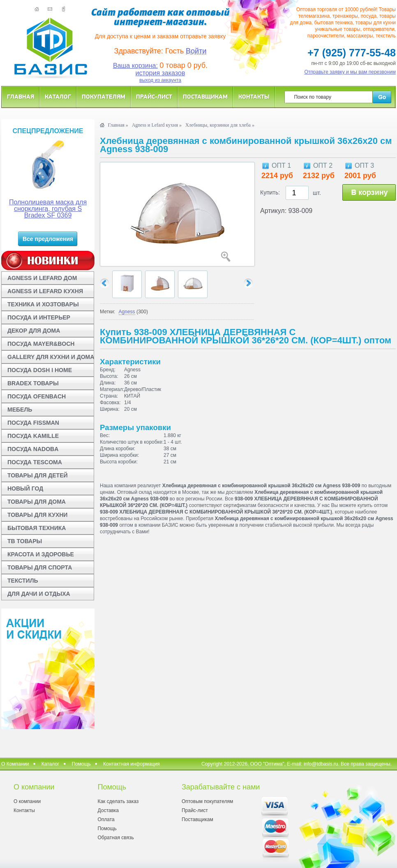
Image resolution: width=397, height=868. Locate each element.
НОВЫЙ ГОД (25, 488)
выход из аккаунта (160, 80)
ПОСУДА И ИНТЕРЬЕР (39, 317)
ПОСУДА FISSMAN (33, 423)
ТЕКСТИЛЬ (23, 581)
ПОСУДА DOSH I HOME (40, 370)
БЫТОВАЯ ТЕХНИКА (37, 528)
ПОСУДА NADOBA (33, 449)
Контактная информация (132, 764)
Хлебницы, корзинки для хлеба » (220, 125)
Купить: (270, 192)
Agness (127, 312)
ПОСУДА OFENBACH (37, 396)
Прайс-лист (154, 96)
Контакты (254, 96)
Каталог (58, 96)
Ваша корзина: (135, 66)
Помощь (81, 764)
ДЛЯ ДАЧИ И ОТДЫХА (39, 594)
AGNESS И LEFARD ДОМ (42, 278)
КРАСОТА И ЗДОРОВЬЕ (41, 554)
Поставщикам (205, 96)
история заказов (160, 73)
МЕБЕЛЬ (20, 410)
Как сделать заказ (118, 801)
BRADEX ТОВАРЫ (33, 383)
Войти (196, 51)
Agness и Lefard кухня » (157, 125)
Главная (21, 96)
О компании (27, 801)
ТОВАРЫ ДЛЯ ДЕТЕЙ (38, 475)
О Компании (15, 764)
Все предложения (48, 239)
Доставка (108, 810)
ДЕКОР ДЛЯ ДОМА (34, 331)
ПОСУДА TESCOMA (35, 462)
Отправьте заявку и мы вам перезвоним (350, 72)
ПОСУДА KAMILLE (33, 436)
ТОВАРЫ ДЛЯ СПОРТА (40, 567)
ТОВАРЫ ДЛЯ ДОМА (37, 502)
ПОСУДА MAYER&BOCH (41, 344)
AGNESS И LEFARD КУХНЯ (45, 291)
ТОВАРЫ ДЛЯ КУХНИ (37, 515)
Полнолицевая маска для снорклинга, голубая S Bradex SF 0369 (48, 209)
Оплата (106, 819)
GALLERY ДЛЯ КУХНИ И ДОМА (51, 357)
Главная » (118, 125)
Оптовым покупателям (207, 801)
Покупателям (104, 96)
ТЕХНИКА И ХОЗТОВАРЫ (43, 304)
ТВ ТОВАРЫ (25, 541)
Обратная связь (115, 838)
